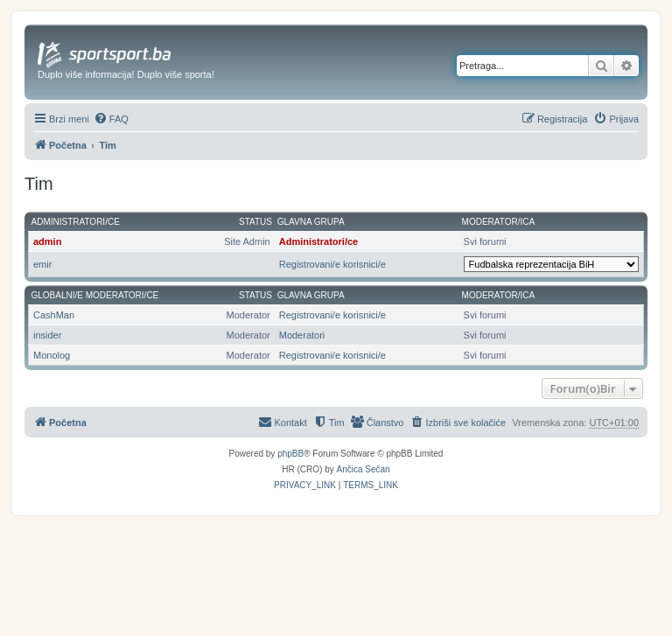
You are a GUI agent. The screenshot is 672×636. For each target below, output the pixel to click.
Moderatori (302, 335)
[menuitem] (111, 119)
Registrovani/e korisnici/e (332, 264)
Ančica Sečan (364, 469)
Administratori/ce (76, 222)
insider (47, 335)
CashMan (54, 315)
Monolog (52, 355)
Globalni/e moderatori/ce (95, 295)
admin (47, 241)
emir (42, 264)
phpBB (290, 454)
